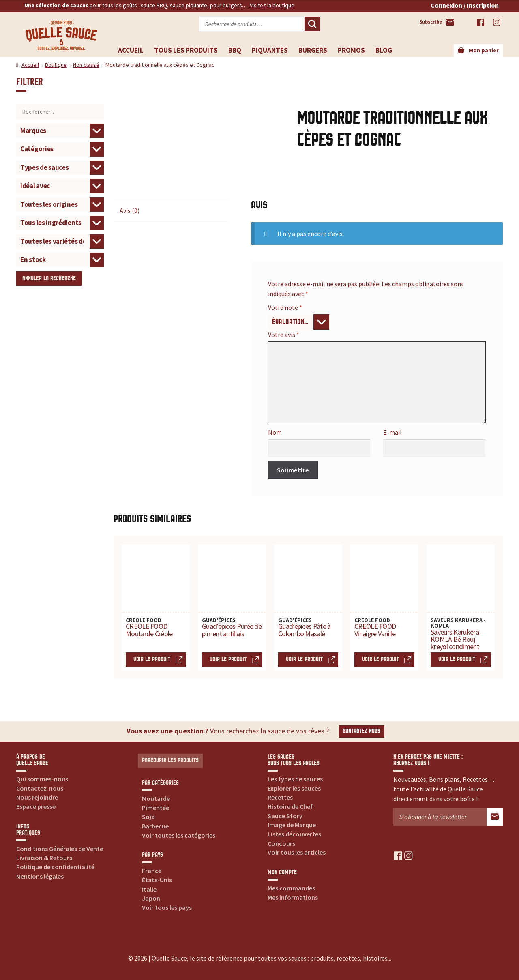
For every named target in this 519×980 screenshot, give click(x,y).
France (152, 871)
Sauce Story (285, 816)
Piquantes (270, 50)
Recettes (280, 797)
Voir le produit (152, 659)
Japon (151, 898)
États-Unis (157, 880)
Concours (281, 843)
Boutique (56, 65)
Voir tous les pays (167, 907)
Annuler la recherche (49, 278)
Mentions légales (40, 876)
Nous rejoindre (37, 797)
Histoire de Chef (290, 806)
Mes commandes (291, 888)
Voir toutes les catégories (179, 835)
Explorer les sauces (294, 788)
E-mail (392, 432)
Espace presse (36, 806)
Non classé (86, 65)
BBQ (235, 50)
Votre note (285, 307)
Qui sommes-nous (42, 779)
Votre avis (284, 335)
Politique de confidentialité (55, 867)
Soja (148, 817)
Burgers (313, 50)
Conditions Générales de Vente (60, 849)
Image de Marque (292, 825)
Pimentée (155, 808)
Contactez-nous (361, 731)
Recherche (312, 24)
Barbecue (155, 826)
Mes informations (293, 897)
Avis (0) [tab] (130, 210)
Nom (275, 432)
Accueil (131, 50)
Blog (384, 50)
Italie (149, 889)
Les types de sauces (295, 779)
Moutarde (156, 798)
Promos (351, 50)
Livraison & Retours (44, 858)
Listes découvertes (294, 834)
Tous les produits (186, 50)
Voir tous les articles (297, 852)
